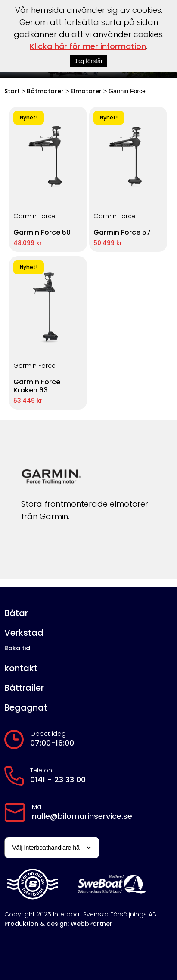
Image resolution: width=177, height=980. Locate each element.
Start (12, 91)
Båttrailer (24, 688)
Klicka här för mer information (88, 46)
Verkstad (24, 633)
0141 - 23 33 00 (58, 780)
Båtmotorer (45, 91)
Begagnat (26, 708)
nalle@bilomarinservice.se (82, 816)
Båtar (16, 613)
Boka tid (17, 648)
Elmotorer (86, 91)
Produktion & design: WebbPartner (58, 924)
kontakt (21, 668)
